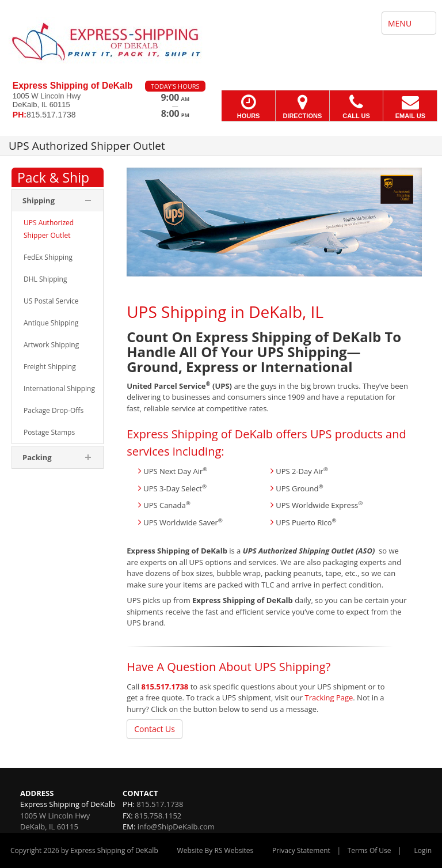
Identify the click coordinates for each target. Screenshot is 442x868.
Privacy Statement (301, 850)
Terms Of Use (369, 850)
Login (423, 850)
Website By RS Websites (216, 850)
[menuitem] (58, 229)
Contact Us (155, 729)
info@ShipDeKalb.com (176, 827)
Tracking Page (329, 698)
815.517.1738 (165, 687)
